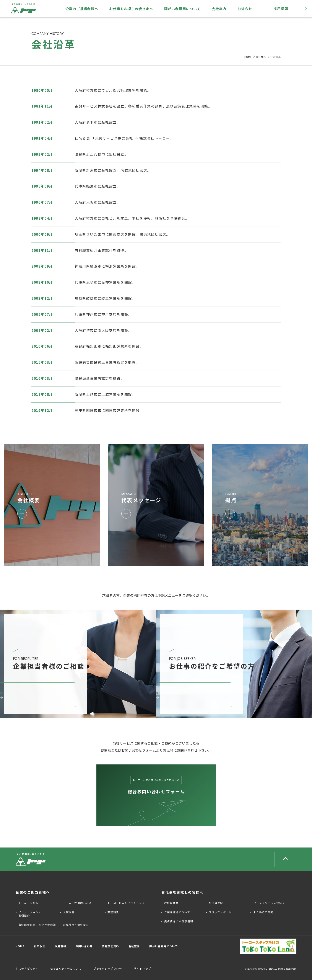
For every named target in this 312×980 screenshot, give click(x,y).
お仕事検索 (171, 903)
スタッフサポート (220, 912)
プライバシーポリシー (108, 968)
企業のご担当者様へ (82, 9)
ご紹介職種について (177, 912)
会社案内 (219, 9)
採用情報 (281, 8)
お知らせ (245, 9)
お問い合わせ (84, 946)
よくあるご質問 (263, 912)
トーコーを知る (28, 903)
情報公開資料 (110, 946)
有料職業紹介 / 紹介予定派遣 (37, 925)
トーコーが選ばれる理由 (79, 903)
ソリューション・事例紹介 (30, 914)
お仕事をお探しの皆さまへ (131, 9)
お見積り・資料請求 (76, 925)
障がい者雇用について (182, 9)
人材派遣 (69, 912)
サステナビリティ (27, 968)
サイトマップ (142, 968)
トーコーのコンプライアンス (126, 903)
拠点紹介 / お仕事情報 (179, 921)
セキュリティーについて (66, 968)
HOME (248, 57)
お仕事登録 (216, 903)
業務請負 (113, 912)
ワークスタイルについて (269, 903)
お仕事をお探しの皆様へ (182, 892)
